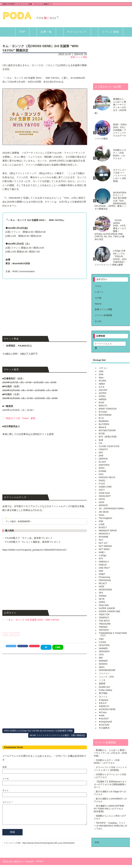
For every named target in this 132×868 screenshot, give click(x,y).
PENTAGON (105, 580)
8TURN (103, 381)
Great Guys (104, 493)
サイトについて (77, 32)
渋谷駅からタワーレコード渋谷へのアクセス (110, 776)
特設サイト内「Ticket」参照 (21, 418)
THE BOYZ (104, 621)
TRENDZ (103, 627)
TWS (101, 639)
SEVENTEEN (105, 590)
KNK (101, 521)
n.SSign (103, 555)
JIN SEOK (104, 512)
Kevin (102, 515)
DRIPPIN (103, 459)
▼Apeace (104, 700)
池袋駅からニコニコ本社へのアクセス (110, 817)
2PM (101, 374)
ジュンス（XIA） (107, 677)
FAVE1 (102, 480)
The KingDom (106, 518)
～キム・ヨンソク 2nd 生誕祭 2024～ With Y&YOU (32, 620)
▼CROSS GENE (107, 709)
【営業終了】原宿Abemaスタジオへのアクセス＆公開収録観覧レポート (110, 784)
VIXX (101, 655)
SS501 (102, 602)
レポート (99, 292)
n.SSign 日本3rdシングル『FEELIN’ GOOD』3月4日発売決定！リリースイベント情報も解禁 (111, 258)
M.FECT (103, 527)
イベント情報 (111, 32)
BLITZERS (104, 424)
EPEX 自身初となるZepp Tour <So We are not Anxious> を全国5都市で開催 (38, 731)
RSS (97, 842)
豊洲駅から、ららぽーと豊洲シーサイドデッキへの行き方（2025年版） (111, 106)
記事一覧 (46, 32)
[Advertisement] (45, 303)
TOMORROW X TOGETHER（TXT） (113, 634)
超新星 (102, 683)
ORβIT (102, 574)
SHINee (103, 596)
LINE (58, 647)
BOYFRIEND (105, 415)
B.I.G (101, 418)
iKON (101, 502)
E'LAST (103, 462)
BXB (101, 440)
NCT (101, 540)
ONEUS (103, 565)
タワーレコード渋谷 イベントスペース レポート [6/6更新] (120, 175)
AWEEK (103, 399)
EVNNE (103, 471)
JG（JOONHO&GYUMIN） (112, 508)
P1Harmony (105, 577)
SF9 (101, 593)
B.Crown (103, 412)
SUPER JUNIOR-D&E (110, 611)
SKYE (102, 599)
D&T (101, 452)
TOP (22, 32)
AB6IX (102, 384)
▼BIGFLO (104, 706)
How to (98, 304)
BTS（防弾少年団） (109, 437)
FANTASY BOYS (107, 477)
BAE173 (103, 406)
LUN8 (102, 524)
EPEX (102, 468)
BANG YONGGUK (108, 409)
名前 (5, 767)
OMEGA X (104, 562)
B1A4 (101, 402)
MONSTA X (104, 534)
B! (46, 647)
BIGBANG (104, 421)
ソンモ (102, 680)
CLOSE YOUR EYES (109, 446)
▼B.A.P (103, 703)
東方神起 (103, 693)
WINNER (103, 661)
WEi (101, 658)
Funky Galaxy (106, 690)
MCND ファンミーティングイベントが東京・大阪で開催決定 (58, 735)
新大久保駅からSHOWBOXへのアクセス (110, 800)
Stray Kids (104, 605)
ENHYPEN (104, 465)
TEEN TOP (104, 614)
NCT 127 (103, 543)
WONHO (103, 664)
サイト (6, 790)
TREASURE (105, 624)
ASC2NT (103, 390)
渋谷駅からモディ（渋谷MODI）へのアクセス (120, 154)
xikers (102, 667)
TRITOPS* (104, 630)
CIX (101, 443)
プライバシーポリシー (12, 864)
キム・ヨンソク (11, 634)
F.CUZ (102, 484)
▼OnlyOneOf (105, 722)
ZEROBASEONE (107, 670)
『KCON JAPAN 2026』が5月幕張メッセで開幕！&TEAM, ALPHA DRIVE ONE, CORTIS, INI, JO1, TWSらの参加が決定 (110, 230)
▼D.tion (103, 712)
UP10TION (104, 645)
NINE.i (102, 552)
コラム (98, 286)
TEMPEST (104, 618)
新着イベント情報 (79, 57)
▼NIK (102, 716)
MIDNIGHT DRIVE (108, 531)
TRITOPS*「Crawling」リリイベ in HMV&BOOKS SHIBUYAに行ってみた (111, 826)
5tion (101, 378)
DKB (101, 456)
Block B (103, 427)
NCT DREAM (105, 546)
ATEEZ (102, 396)
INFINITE (103, 505)
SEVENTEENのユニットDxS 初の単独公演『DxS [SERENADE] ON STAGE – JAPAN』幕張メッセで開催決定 (111, 201)
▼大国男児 (104, 728)
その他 (98, 298)
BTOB (102, 434)
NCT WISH (104, 549)
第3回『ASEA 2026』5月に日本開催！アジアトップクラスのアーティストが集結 (111, 132)
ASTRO (103, 393)
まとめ (98, 321)
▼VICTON (104, 725)
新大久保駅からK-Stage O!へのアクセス (110, 793)
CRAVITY (104, 449)
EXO (101, 474)
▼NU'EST (104, 719)
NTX (101, 559)
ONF (101, 571)
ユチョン (103, 368)
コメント (7, 802)
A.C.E (102, 387)
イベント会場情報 (104, 315)
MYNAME (104, 537)
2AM (101, 371)
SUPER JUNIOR (107, 608)
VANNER (103, 648)
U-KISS (103, 642)
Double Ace (104, 687)
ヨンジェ (103, 697)
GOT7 (102, 490)
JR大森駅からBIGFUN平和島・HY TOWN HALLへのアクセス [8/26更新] (110, 809)
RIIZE (102, 586)
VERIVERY (104, 651)
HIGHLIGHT (105, 496)
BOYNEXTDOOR (107, 430)
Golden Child (105, 487)
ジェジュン (104, 673)
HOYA (102, 499)
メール (6, 779)
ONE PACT (104, 568)
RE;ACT (103, 583)
